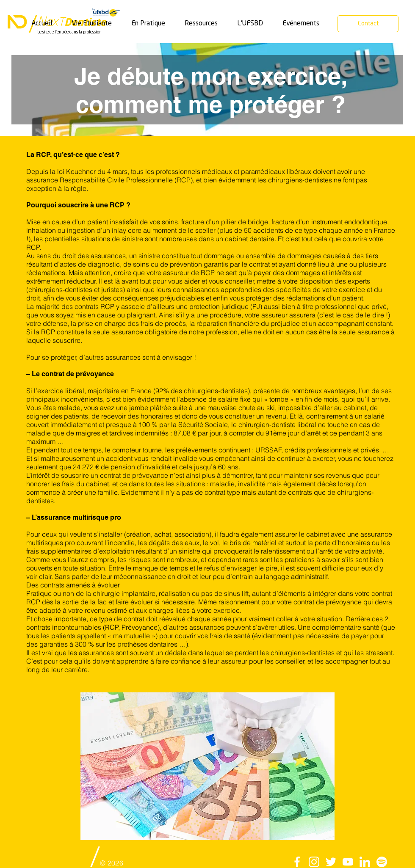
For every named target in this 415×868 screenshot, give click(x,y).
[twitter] (331, 862)
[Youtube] (348, 862)
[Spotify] (382, 862)
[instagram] (314, 862)
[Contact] (368, 24)
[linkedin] (365, 862)
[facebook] (297, 862)
